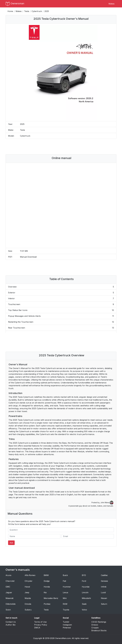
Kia (45, 592)
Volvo (84, 610)
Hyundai (86, 587)
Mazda (28, 598)
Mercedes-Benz (51, 598)
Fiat (64, 581)
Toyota (66, 610)
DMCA (37, 628)
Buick (65, 575)
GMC (8, 587)
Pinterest (67, 628)
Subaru (28, 610)
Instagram (67, 625)
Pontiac (47, 604)
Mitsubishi (86, 598)
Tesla (27, 11)
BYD (84, 575)
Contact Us (11, 622)
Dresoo (95, 625)
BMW (46, 575)
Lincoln (85, 592)
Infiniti (104, 587)
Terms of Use (40, 622)
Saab (84, 604)
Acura (8, 575)
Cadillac (104, 575)
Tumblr (66, 622)
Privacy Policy (41, 625)
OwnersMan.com (63, 638)
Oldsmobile (11, 604)
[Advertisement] (61, 147)
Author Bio (11, 625)
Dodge (47, 581)
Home (10, 11)
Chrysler (29, 581)
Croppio (95, 628)
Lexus (65, 592)
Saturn (104, 604)
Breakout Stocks (99, 630)
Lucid (103, 592)
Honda (47, 587)
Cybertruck (37, 11)
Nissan (104, 598)
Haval (27, 587)
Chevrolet (10, 581)
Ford (84, 581)
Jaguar (9, 592)
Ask (11, 543)
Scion (8, 610)
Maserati (9, 598)
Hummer (67, 587)
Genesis (104, 581)
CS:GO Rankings (99, 622)
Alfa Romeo (30, 575)
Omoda (28, 604)
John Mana (107, 502)
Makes (112, 4)
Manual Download (28, 257)
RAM (65, 604)
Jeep (27, 592)
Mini (65, 598)
